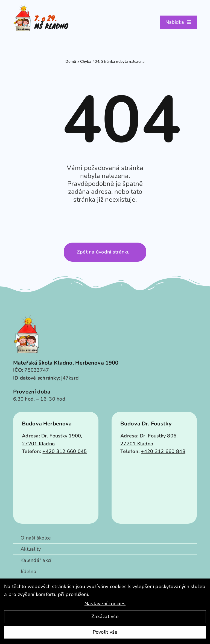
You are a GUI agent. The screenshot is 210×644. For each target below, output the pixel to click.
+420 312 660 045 (65, 451)
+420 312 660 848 (163, 451)
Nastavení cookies (105, 604)
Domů (71, 62)
